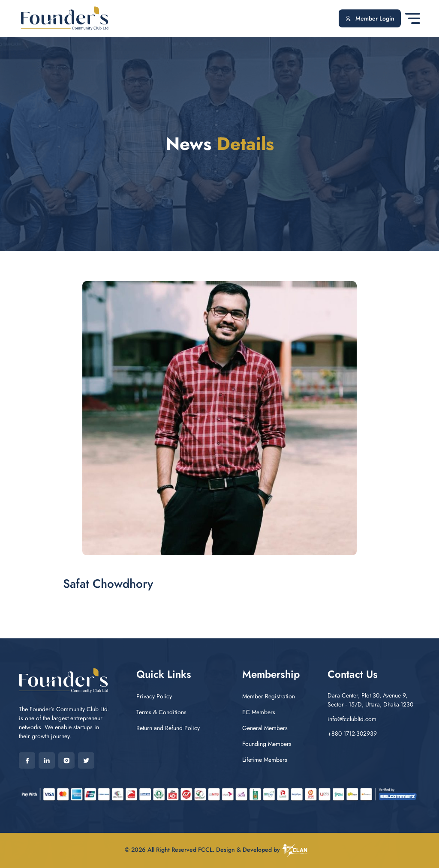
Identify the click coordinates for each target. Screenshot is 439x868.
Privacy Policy (154, 696)
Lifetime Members (265, 760)
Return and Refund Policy (168, 728)
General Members (265, 728)
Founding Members (267, 744)
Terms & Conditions (161, 712)
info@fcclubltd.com (352, 719)
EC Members (259, 712)
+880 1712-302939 (352, 733)
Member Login (370, 19)
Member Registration (269, 696)
